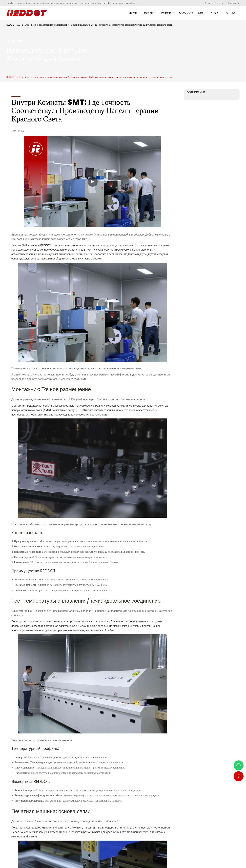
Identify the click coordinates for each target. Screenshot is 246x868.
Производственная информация (50, 25)
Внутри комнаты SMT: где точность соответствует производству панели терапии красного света (122, 25)
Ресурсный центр (214, 3)
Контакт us (234, 3)
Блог (27, 25)
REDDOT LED (13, 25)
